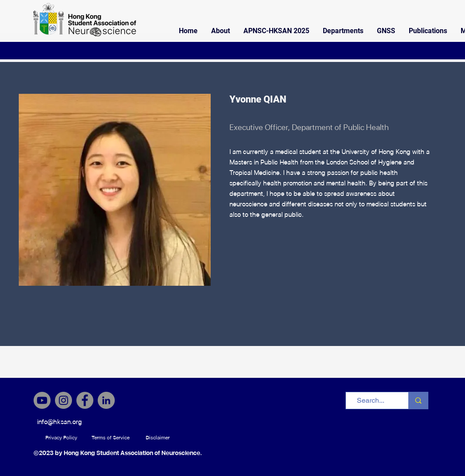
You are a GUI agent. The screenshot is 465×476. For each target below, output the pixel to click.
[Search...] (371, 401)
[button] (221, 31)
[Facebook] (85, 400)
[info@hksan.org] (60, 422)
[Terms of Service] (111, 438)
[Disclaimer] (158, 438)
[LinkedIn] (106, 400)
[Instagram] (63, 400)
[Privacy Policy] (61, 438)
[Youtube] (42, 400)
